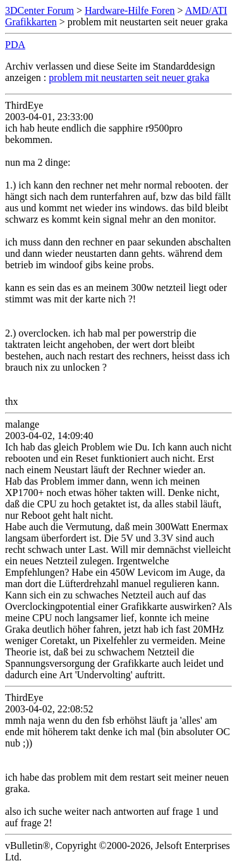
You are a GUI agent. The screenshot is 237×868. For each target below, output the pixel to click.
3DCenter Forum (39, 10)
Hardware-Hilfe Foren (130, 10)
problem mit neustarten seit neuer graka (129, 77)
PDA (15, 45)
